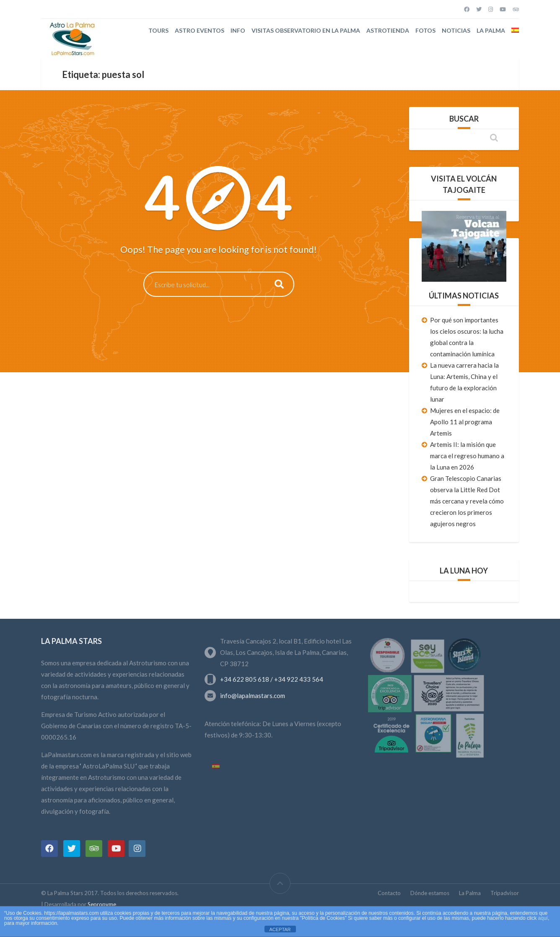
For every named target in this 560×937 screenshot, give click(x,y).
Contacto (389, 893)
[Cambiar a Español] (216, 767)
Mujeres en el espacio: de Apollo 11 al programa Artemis (465, 422)
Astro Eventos (200, 30)
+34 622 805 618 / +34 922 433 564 (272, 679)
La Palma (491, 30)
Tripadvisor (505, 893)
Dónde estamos (430, 893)
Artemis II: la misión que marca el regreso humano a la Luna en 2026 (467, 456)
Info (238, 30)
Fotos (425, 30)
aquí (543, 918)
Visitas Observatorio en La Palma (306, 30)
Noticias (456, 30)
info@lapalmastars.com (253, 696)
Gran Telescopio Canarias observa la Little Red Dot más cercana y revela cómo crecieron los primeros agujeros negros (467, 501)
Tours (158, 30)
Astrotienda (388, 30)
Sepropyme (102, 904)
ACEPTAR (280, 929)
